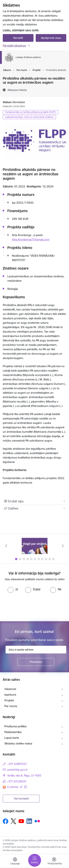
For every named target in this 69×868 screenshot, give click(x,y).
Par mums (11, 706)
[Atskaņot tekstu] (17, 90)
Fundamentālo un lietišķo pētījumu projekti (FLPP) (30, 112)
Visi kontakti (21, 798)
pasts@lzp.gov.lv (17, 770)
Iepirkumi (10, 695)
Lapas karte (12, 738)
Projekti (9, 700)
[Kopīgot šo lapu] (34, 508)
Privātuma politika (15, 726)
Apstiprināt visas (51, 38)
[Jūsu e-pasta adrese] (36, 650)
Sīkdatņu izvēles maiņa (18, 743)
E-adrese (13, 787)
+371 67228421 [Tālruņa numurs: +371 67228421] (17, 781)
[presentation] (31, 607)
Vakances (10, 689)
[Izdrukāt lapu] (34, 501)
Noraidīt (18, 38)
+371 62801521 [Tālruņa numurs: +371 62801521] (17, 764)
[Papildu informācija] (25, 787)
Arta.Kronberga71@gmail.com (31, 239)
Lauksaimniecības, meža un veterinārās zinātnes (29, 117)
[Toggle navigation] (35, 860)
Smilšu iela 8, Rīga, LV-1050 (24, 775)
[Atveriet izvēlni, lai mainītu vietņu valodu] (15, 862)
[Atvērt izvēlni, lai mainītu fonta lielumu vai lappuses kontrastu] (54, 862)
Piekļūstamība (13, 732)
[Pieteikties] (36, 662)
